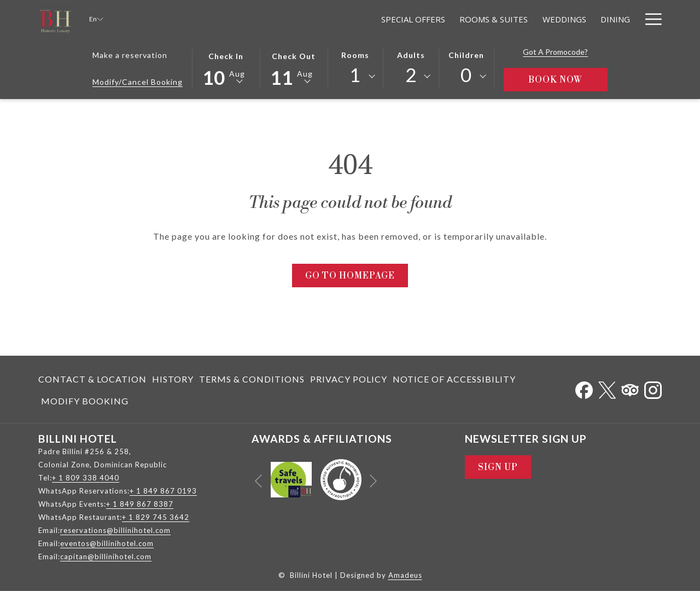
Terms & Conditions (252, 379)
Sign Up (498, 467)
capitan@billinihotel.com (106, 557)
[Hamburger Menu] (649, 19)
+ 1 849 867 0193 (163, 491)
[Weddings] (469, 19)
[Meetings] (570, 19)
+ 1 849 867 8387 (140, 504)
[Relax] (618, 19)
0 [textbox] (466, 75)
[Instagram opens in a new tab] (653, 388)
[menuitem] (94, 379)
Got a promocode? (555, 52)
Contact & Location (92, 379)
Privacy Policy (349, 379)
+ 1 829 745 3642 (156, 517)
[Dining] (520, 19)
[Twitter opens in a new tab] (607, 388)
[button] (226, 68)
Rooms (355, 55)
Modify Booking (85, 401)
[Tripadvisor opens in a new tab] (630, 388)
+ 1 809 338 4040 (86, 478)
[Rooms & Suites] (399, 19)
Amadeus (405, 575)
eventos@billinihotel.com (107, 543)
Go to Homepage (350, 276)
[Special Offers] (319, 19)
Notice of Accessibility (454, 379)
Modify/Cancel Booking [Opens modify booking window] (138, 82)
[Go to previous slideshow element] (258, 481)
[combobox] (355, 77)
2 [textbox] (411, 75)
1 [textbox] (355, 75)
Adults (411, 55)
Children (466, 55)
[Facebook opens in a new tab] (584, 388)
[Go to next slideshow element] (373, 481)
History (173, 379)
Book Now (568, 80)
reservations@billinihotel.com (115, 530)
